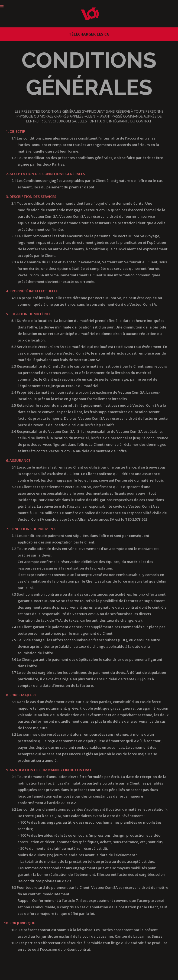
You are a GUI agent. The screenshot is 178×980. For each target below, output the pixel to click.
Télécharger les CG (89, 34)
